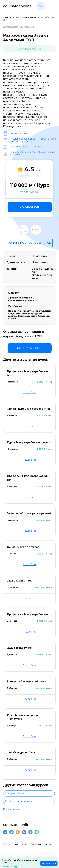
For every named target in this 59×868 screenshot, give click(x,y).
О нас (7, 845)
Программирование (26, 17)
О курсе (23, 230)
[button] (41, 6)
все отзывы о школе (29, 175)
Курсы (36, 230)
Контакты (21, 845)
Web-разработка (15, 793)
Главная (7, 17)
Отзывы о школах (42, 845)
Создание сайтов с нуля (19, 801)
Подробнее (30, 393)
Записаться (29, 207)
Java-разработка (29, 49)
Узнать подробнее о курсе (30, 243)
